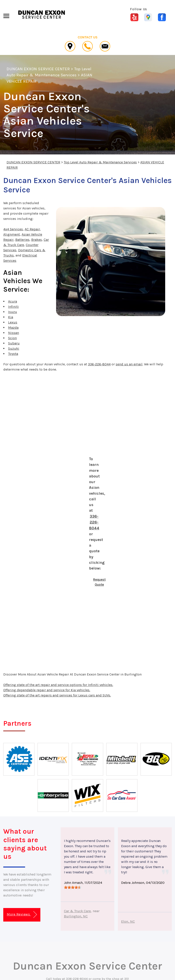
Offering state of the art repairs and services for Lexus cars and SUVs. (57, 695)
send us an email (129, 364)
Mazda (13, 328)
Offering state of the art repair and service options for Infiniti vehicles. (58, 685)
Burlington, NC (76, 916)
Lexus (13, 322)
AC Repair (32, 229)
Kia (11, 317)
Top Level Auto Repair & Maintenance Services (100, 162)
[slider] (73, 887)
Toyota (13, 354)
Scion (12, 338)
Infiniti (13, 307)
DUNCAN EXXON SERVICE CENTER (38, 69)
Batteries (22, 240)
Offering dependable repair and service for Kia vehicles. (47, 690)
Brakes (37, 240)
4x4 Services (13, 229)
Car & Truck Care (77, 911)
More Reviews (22, 915)
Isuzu (13, 312)
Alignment (12, 234)
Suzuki (14, 348)
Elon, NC (128, 921)
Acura (13, 301)
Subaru (14, 343)
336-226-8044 (99, 364)
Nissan (14, 333)
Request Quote (99, 582)
